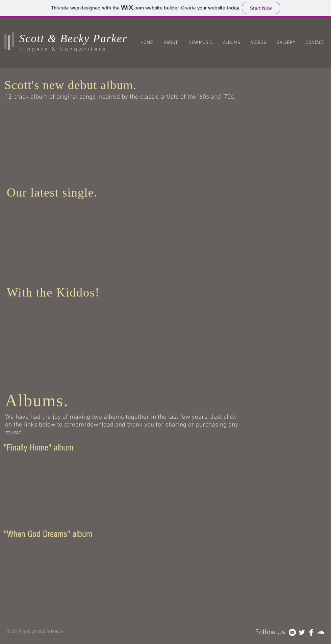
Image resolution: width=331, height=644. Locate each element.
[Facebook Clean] (311, 632)
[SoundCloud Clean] (321, 632)
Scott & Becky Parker (73, 38)
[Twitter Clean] (302, 632)
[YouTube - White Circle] (292, 632)
